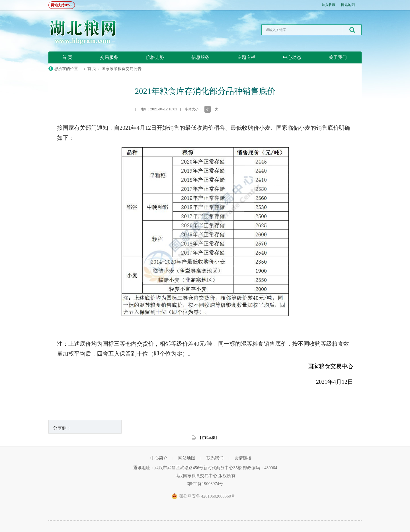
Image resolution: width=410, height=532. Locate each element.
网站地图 (348, 5)
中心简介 (159, 458)
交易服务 (109, 57)
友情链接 (243, 458)
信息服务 (200, 57)
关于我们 (338, 57)
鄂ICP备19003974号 (205, 484)
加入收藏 (329, 5)
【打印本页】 (208, 438)
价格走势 (155, 57)
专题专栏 (246, 57)
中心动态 (292, 57)
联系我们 (215, 458)
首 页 (67, 57)
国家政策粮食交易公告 (122, 69)
